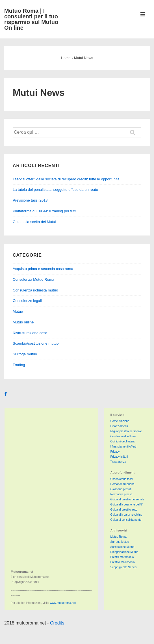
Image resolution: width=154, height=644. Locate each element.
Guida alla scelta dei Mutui (34, 222)
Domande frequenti (122, 484)
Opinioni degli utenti (123, 441)
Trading (19, 365)
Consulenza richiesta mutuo (35, 290)
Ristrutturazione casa (30, 333)
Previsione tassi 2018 (30, 200)
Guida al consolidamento (126, 520)
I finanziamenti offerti (123, 447)
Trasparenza (118, 462)
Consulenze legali (27, 301)
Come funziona (120, 421)
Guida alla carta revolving (126, 515)
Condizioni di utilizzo (123, 436)
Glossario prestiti (121, 489)
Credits (57, 623)
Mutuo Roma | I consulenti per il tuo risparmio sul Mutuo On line (31, 19)
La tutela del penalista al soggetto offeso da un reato (55, 190)
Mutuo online (23, 322)
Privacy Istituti (119, 457)
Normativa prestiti (121, 494)
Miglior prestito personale (126, 431)
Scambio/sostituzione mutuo (36, 343)
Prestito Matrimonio (122, 562)
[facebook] (6, 395)
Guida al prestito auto (124, 510)
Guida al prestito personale (127, 499)
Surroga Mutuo (120, 542)
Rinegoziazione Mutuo (124, 552)
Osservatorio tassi (122, 479)
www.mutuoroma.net (63, 603)
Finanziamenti (119, 426)
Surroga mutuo (25, 354)
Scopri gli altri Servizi (123, 567)
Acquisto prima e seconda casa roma (43, 269)
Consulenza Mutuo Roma (33, 279)
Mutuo (18, 311)
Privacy (115, 452)
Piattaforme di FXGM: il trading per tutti (45, 211)
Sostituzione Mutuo (122, 547)
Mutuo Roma (118, 537)
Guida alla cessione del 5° (127, 504)
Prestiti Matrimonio (122, 557)
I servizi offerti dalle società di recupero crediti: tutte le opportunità (66, 179)
